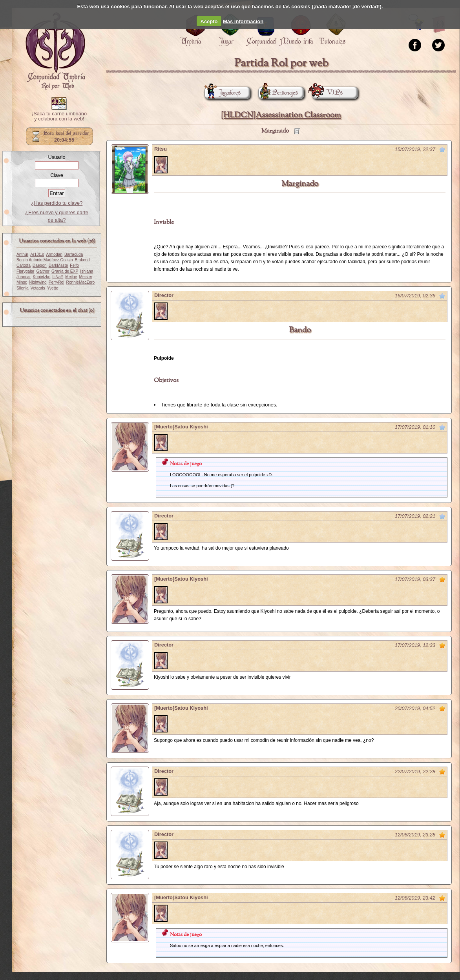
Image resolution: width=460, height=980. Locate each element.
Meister (86, 277)
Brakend (82, 260)
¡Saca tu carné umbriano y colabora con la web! (59, 117)
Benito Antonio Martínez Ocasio (45, 260)
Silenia (23, 288)
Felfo (74, 265)
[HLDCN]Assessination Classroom (281, 115)
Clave (57, 175)
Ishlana (87, 271)
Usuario (57, 157)
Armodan (54, 254)
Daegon (40, 265)
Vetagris (38, 288)
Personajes (278, 93)
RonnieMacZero (81, 282)
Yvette (53, 288)
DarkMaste (58, 265)
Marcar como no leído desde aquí (442, 149)
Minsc (22, 282)
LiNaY (58, 277)
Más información (243, 21)
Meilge (71, 277)
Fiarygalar (26, 271)
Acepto (209, 21)
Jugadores (223, 93)
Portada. (55, 51)
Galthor (43, 271)
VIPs (327, 93)
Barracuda (74, 254)
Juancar (24, 277)
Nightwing (38, 282)
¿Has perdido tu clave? (57, 203)
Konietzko (41, 277)
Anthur (22, 254)
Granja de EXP (65, 271)
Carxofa (24, 265)
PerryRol (57, 282)
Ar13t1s (37, 254)
